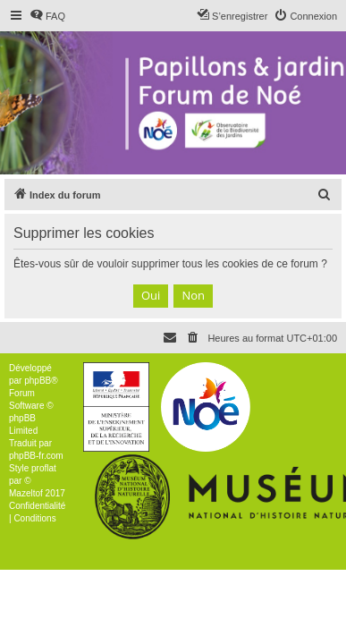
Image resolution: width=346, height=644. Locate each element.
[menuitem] (47, 16)
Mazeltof (26, 493)
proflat (44, 468)
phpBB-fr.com (36, 456)
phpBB (38, 381)
